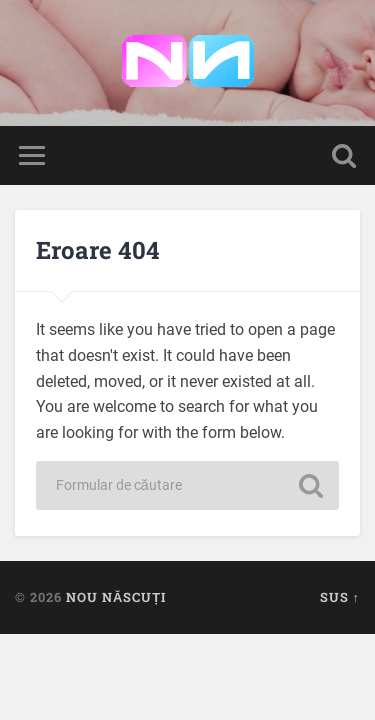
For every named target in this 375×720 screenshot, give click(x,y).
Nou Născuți (116, 597)
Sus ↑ (340, 597)
